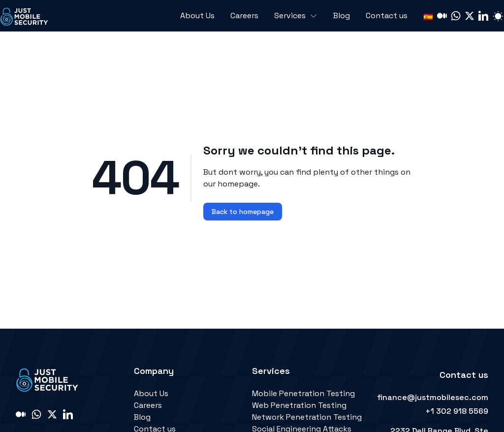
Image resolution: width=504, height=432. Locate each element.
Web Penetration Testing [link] (299, 405)
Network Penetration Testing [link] (307, 417)
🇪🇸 (428, 17)
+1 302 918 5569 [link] (457, 411)
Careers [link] (148, 405)
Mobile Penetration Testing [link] (303, 393)
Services (296, 15)
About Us (197, 15)
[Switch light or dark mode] (498, 16)
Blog (342, 15)
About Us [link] (151, 393)
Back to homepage (243, 212)
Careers (244, 15)
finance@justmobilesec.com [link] (433, 397)
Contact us (387, 15)
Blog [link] (142, 417)
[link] (25, 16)
